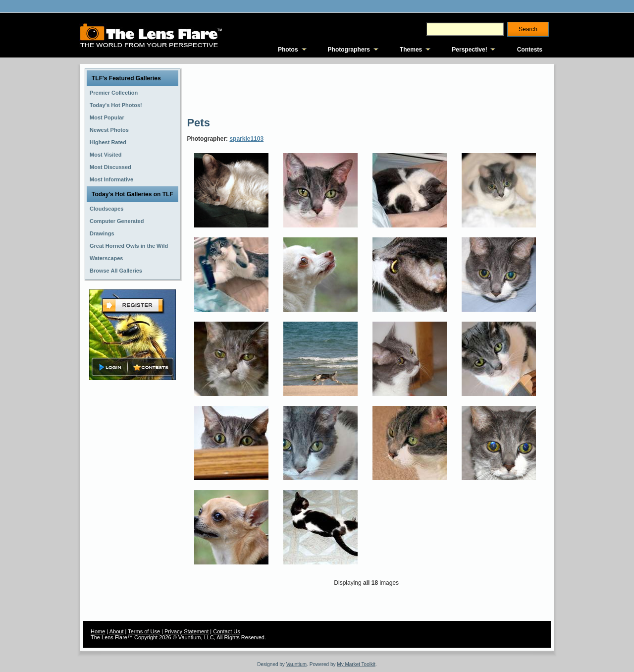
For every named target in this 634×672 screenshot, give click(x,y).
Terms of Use (144, 631)
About (117, 631)
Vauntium (297, 664)
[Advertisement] (367, 89)
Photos (288, 50)
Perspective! (469, 50)
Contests (530, 50)
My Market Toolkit (356, 664)
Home (98, 631)
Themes (411, 50)
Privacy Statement (186, 631)
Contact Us (226, 631)
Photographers (349, 50)
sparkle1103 (246, 139)
